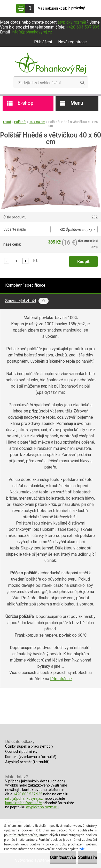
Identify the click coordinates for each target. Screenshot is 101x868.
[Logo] (50, 63)
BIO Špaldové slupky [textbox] (76, 230)
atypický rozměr (72, 22)
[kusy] (16, 261)
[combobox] (74, 229)
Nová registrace (72, 42)
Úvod (7, 122)
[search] (82, 83)
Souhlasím (87, 857)
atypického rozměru (42, 807)
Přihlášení (43, 42)
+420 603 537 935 (83, 27)
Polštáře (20, 122)
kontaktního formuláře (24, 803)
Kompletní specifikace (25, 285)
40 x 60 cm (37, 122)
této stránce (61, 679)
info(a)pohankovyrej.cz (32, 32)
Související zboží (27, 301)
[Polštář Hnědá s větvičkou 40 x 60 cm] (51, 147)
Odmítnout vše (63, 857)
